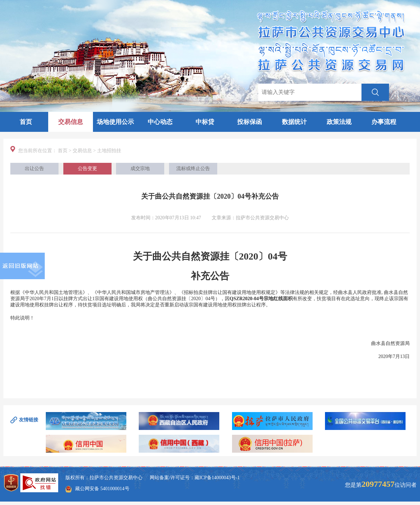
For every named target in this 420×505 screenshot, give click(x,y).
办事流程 (384, 122)
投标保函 (250, 122)
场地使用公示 (115, 122)
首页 (26, 122)
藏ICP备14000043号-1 (217, 478)
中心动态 (160, 122)
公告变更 (87, 169)
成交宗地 (140, 169)
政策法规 (339, 122)
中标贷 (205, 122)
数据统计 (294, 122)
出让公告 (34, 169)
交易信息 (71, 122)
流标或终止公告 (193, 169)
